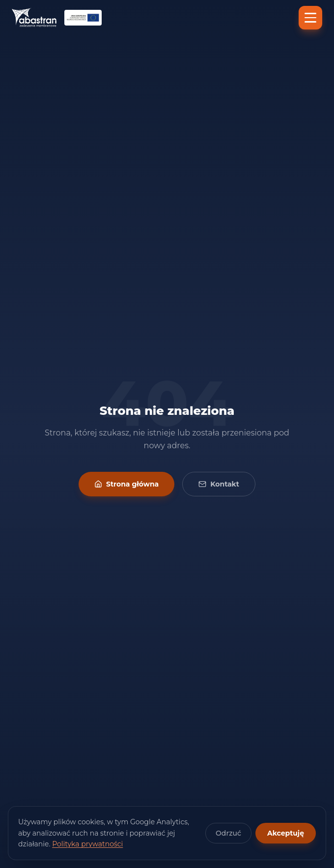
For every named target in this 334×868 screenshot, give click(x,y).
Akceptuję (286, 833)
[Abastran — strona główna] (34, 18)
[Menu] (310, 18)
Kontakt (219, 484)
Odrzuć (228, 833)
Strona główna (126, 484)
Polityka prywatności (87, 844)
